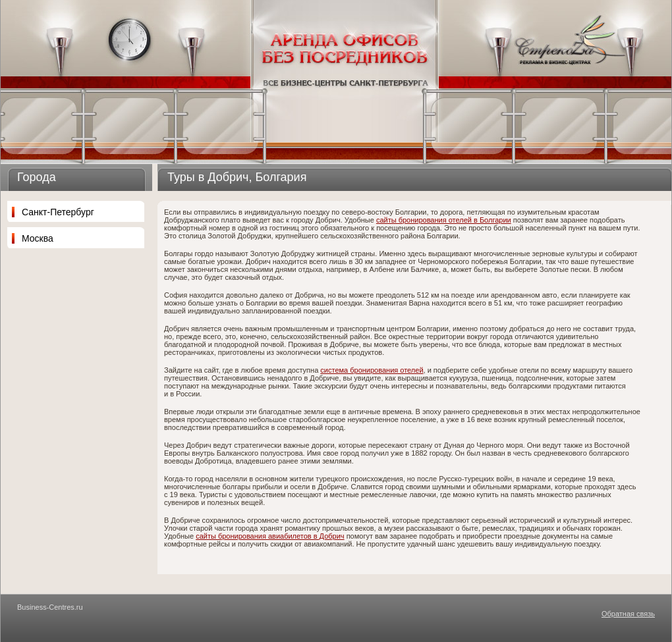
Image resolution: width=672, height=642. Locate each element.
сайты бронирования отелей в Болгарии (444, 220)
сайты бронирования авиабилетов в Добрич (270, 536)
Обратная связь (628, 614)
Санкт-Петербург (58, 212)
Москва (38, 238)
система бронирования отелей (372, 370)
